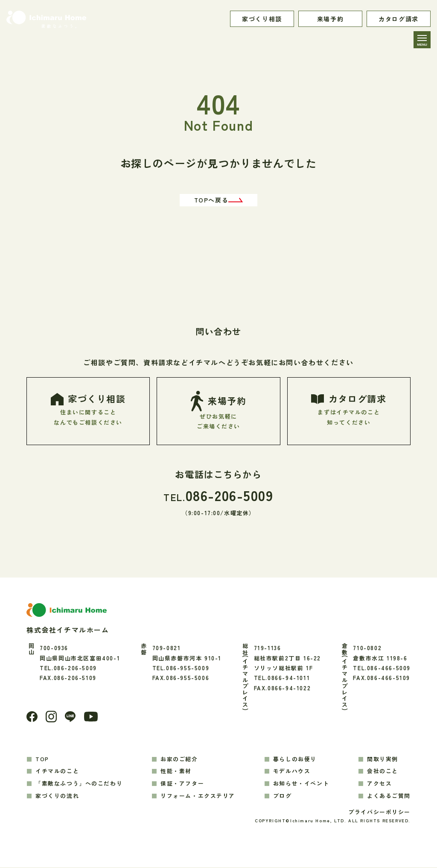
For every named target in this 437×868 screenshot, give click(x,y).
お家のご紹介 (179, 759)
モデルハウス (292, 772)
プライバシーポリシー (379, 813)
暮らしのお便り (295, 759)
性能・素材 (176, 772)
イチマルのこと (57, 772)
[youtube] (92, 717)
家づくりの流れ (57, 796)
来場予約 (330, 19)
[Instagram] (51, 717)
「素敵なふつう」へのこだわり (79, 784)
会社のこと (383, 772)
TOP (42, 759)
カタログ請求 (399, 19)
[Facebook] (32, 717)
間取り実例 (383, 759)
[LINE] (70, 717)
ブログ (283, 796)
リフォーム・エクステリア (198, 796)
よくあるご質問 (389, 796)
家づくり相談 (262, 19)
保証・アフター (182, 784)
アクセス (379, 784)
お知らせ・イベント (301, 784)
